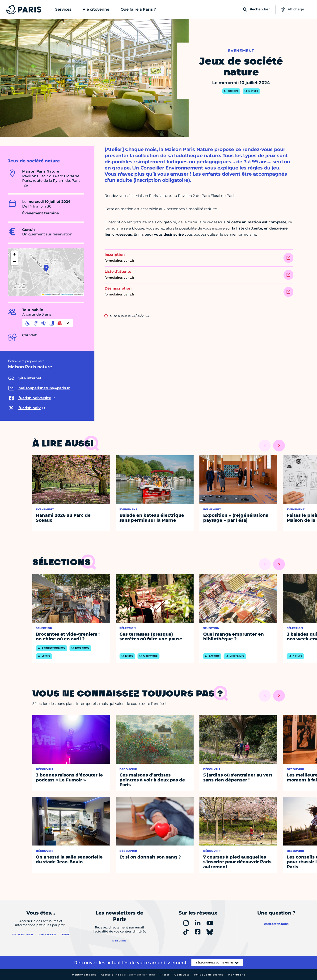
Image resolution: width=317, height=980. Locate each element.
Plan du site (237, 975)
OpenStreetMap (67, 294)
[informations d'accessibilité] (48, 323)
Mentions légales (84, 975)
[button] (46, 268)
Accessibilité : (128, 975)
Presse (165, 975)
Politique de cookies (209, 975)
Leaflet (46, 294)
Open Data (182, 975)
